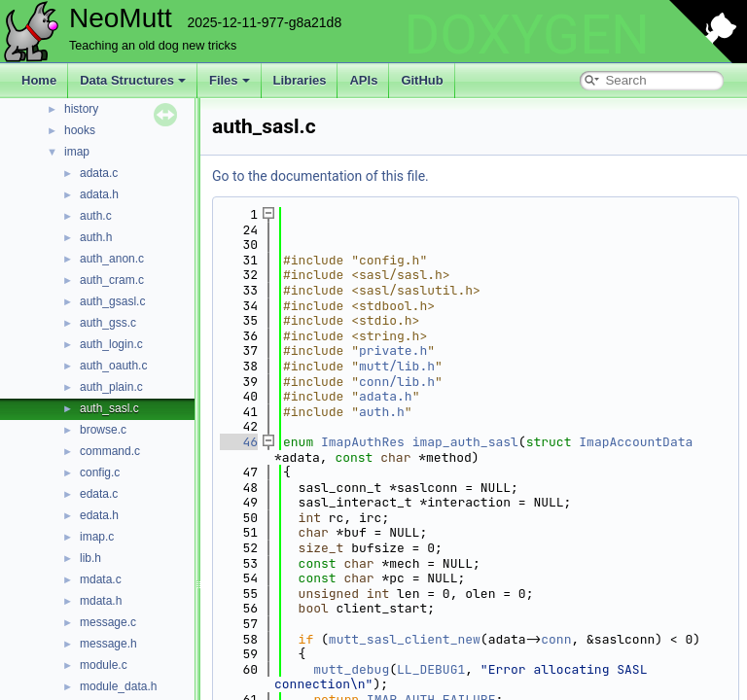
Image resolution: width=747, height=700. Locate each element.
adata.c (99, 173)
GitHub (422, 80)
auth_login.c (111, 344)
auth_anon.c (112, 259)
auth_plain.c (111, 387)
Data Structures (133, 80)
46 (239, 442)
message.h (108, 644)
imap (77, 152)
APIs (363, 80)
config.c (100, 472)
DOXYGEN (527, 35)
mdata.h (101, 601)
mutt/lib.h (397, 366)
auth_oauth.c (113, 366)
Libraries (300, 80)
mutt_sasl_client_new (405, 639)
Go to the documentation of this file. (320, 176)
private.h (393, 350)
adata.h (99, 194)
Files (230, 80)
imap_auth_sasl (465, 442)
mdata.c (101, 579)
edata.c (99, 494)
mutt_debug (351, 669)
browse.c (103, 430)
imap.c (97, 537)
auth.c (96, 216)
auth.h (96, 237)
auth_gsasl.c (112, 301)
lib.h (90, 558)
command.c (110, 451)
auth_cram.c (112, 280)
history (81, 109)
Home (39, 80)
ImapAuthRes (363, 442)
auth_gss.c (108, 323)
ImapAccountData (636, 442)
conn (556, 639)
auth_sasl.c (109, 408)
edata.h (99, 515)
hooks (80, 130)
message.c (108, 622)
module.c (104, 665)
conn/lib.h (397, 382)
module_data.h (118, 686)
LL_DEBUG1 (431, 669)
